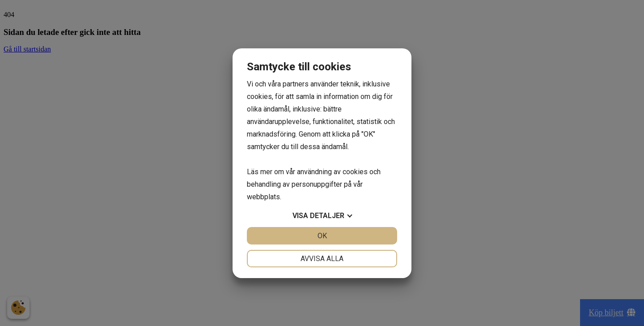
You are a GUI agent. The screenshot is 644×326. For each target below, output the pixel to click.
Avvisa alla (322, 259)
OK (322, 236)
